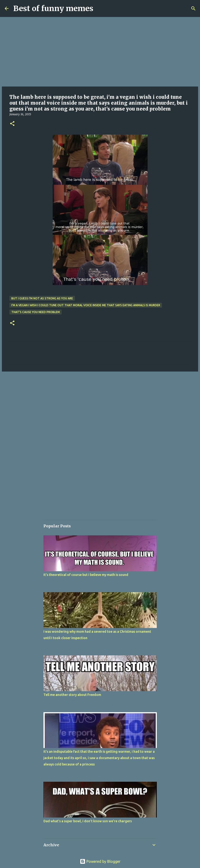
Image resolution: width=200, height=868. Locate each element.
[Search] (193, 8)
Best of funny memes (53, 8)
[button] (12, 124)
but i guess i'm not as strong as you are (42, 298)
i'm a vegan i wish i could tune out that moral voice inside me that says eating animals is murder (86, 305)
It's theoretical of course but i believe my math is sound (86, 575)
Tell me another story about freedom (72, 695)
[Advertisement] (100, 52)
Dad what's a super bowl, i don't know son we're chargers (88, 821)
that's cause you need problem (36, 312)
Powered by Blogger (100, 861)
